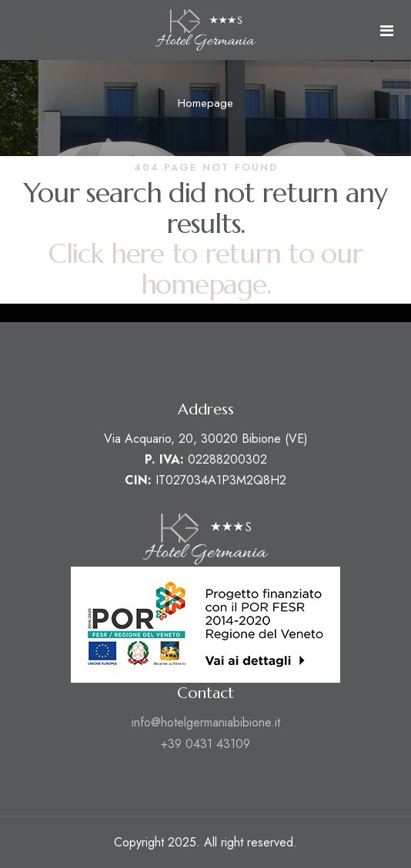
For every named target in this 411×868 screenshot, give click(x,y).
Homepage (205, 103)
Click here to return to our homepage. (205, 269)
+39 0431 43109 (205, 744)
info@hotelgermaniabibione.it (206, 722)
